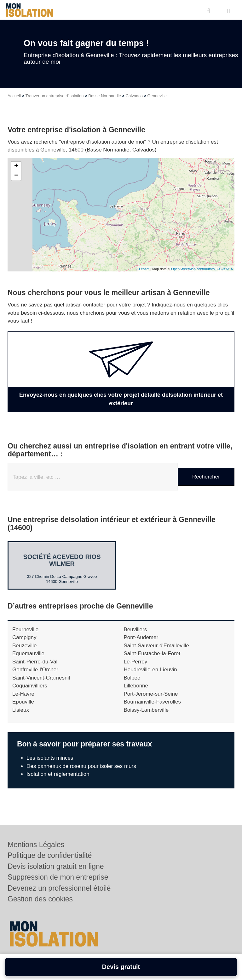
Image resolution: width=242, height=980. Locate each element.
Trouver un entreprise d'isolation (55, 96)
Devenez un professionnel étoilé (59, 888)
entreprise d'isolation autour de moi (103, 142)
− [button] (16, 176)
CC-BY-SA (225, 269)
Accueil (14, 96)
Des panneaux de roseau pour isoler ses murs (81, 766)
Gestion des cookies (40, 899)
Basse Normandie (104, 96)
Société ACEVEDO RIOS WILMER (62, 560)
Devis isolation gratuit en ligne (56, 866)
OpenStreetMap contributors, (194, 269)
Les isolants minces (50, 758)
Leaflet (144, 269)
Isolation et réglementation (58, 774)
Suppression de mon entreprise (58, 877)
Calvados (134, 96)
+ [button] (16, 166)
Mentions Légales (36, 845)
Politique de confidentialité (50, 855)
